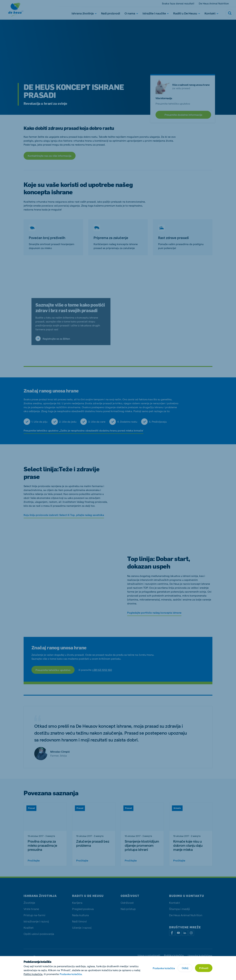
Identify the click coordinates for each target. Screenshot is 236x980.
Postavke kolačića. (71, 974)
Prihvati (204, 968)
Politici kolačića (33, 974)
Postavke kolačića (164, 968)
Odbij (185, 968)
